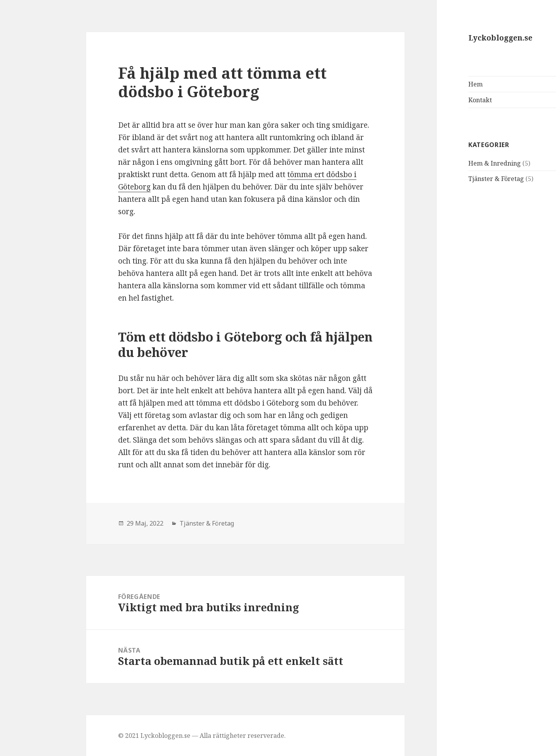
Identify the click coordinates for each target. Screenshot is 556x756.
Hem (428, 84)
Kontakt (433, 100)
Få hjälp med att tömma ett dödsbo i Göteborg (175, 82)
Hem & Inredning (448, 163)
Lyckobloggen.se (453, 38)
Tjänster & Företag (449, 179)
